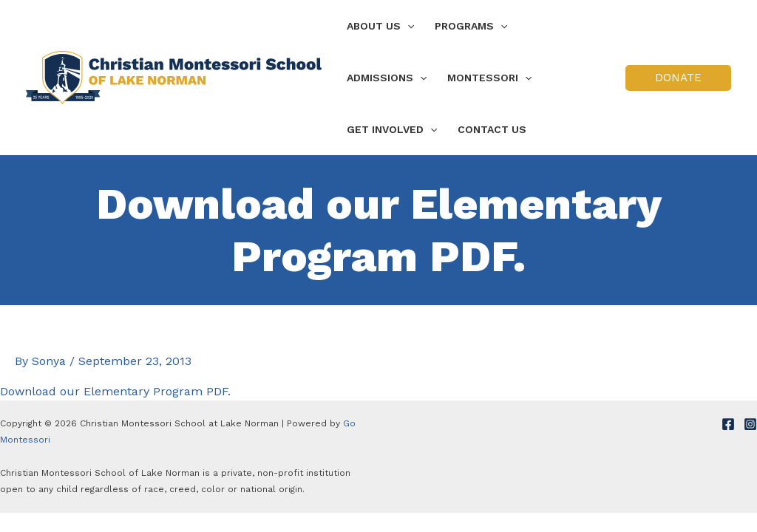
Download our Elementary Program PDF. (115, 391)
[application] (407, 26)
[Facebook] (728, 424)
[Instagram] (750, 424)
